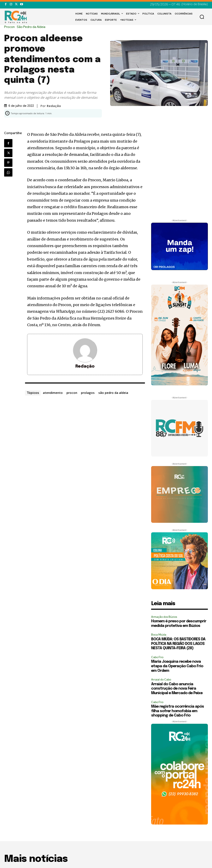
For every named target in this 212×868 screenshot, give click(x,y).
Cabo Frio (157, 657)
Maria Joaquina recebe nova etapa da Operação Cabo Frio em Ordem (177, 666)
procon (72, 393)
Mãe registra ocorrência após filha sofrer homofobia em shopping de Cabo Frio (178, 711)
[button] (202, 17)
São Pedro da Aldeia (32, 27)
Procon (10, 27)
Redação (54, 106)
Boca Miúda (159, 635)
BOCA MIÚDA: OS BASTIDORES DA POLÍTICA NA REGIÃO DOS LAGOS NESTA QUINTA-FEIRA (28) (178, 644)
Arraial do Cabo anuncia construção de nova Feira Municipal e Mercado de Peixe (177, 689)
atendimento (53, 393)
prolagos (88, 393)
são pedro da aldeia (113, 393)
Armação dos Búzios (164, 617)
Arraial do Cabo (161, 680)
